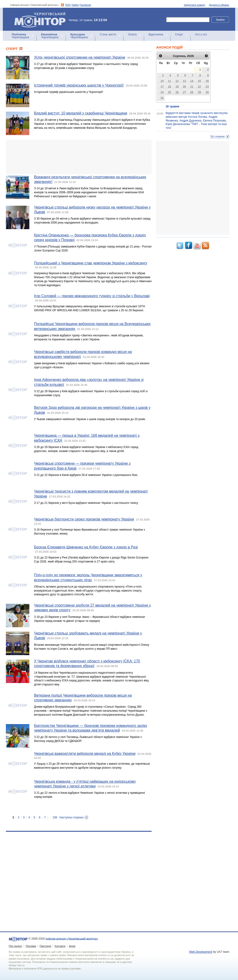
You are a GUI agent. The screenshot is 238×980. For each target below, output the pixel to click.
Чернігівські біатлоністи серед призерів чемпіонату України (84, 519)
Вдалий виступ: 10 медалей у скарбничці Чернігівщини (81, 113)
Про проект (15, 946)
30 (207, 92)
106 (55, 817)
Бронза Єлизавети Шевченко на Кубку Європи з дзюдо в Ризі (86, 547)
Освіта (132, 34)
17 (162, 87)
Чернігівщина (20, 36)
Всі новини (218, 137)
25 (169, 92)
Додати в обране (219, 5)
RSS (68, 5)
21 (192, 87)
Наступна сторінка (71, 817)
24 (162, 92)
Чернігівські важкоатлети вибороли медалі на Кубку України (85, 754)
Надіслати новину (195, 5)
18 (169, 87)
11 (169, 81)
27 (184, 92)
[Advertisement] (79, 157)
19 (177, 87)
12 (177, 81)
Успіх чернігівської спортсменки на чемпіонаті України (80, 57)
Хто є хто (201, 34)
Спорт (179, 34)
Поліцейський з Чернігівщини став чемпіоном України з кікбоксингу (91, 263)
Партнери (45, 946)
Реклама (31, 946)
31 (162, 98)
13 (184, 81)
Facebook (85, 5)
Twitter (75, 5)
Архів (72, 946)
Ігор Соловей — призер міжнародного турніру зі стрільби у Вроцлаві (92, 296)
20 (184, 87)
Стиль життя (108, 34)
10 (162, 81)
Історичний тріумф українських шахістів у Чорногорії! (79, 85)
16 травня (172, 106)
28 (192, 92)
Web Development (201, 952)
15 (199, 81)
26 (177, 92)
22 (199, 87)
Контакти (60, 946)
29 (199, 92)
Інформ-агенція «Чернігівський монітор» (42, 19)
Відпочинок (156, 34)
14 (192, 81)
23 (207, 87)
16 (207, 81)
